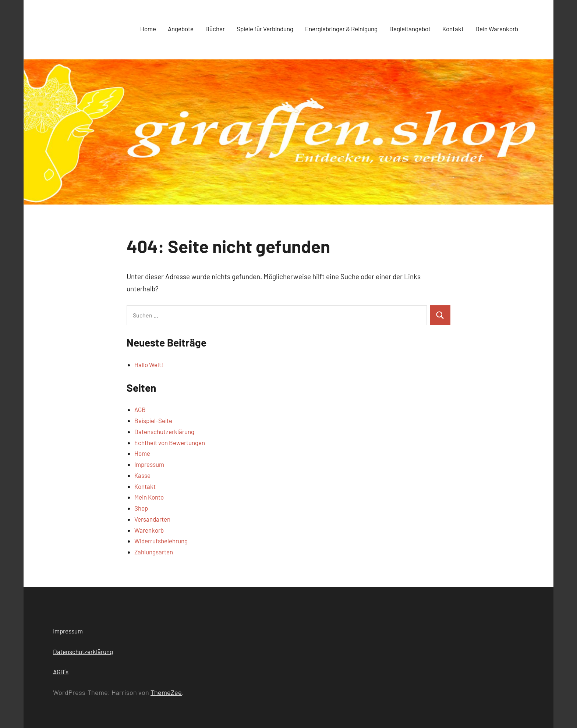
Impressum (149, 464)
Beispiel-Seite (153, 420)
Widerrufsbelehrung (161, 541)
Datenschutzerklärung (164, 432)
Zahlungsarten (154, 552)
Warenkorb (149, 530)
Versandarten (152, 519)
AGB (140, 409)
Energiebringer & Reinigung (341, 29)
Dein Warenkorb (497, 29)
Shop (141, 508)
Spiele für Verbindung (265, 29)
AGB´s (61, 672)
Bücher (215, 29)
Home (148, 29)
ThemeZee (166, 692)
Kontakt (453, 29)
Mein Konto (149, 497)
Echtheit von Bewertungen (170, 443)
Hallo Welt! (149, 365)
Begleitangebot (410, 29)
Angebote (181, 29)
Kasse (142, 475)
